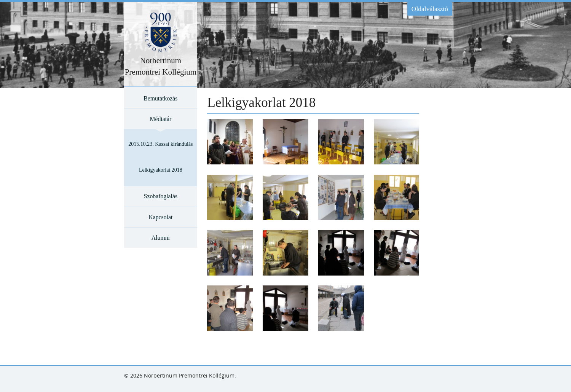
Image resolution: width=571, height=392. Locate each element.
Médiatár (160, 119)
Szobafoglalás (161, 196)
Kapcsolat (160, 217)
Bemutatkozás (160, 98)
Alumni (161, 238)
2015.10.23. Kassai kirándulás (160, 144)
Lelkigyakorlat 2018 (161, 170)
